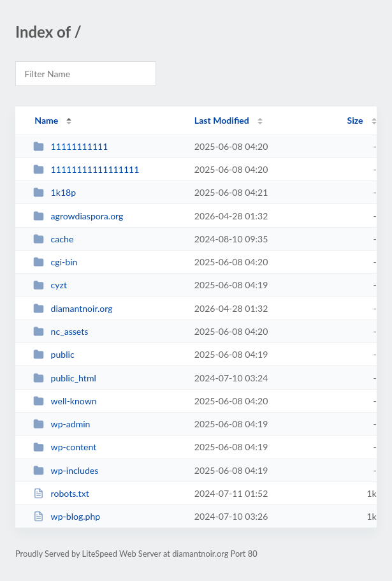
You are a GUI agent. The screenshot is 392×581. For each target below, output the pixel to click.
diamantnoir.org (73, 308)
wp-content (65, 447)
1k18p (54, 192)
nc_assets (61, 331)
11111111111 (70, 146)
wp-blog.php (67, 516)
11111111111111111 (86, 169)
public (54, 354)
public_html (65, 378)
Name (46, 120)
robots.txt (61, 493)
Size (355, 120)
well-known (65, 401)
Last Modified (222, 120)
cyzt (50, 285)
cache (53, 239)
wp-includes (66, 470)
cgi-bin (55, 262)
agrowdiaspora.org (78, 216)
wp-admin (62, 424)
